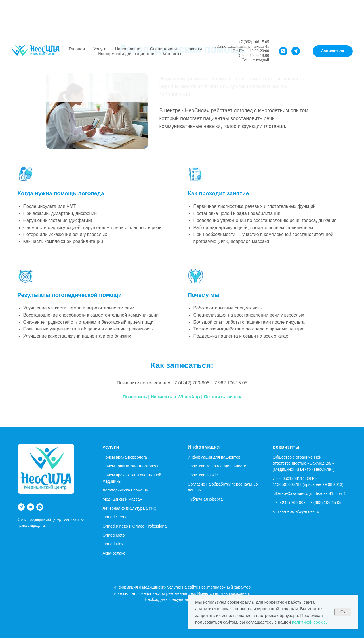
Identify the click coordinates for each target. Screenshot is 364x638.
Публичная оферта (205, 499)
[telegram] (296, 51)
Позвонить (135, 397)
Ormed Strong (115, 517)
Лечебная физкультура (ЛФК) (130, 508)
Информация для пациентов (126, 54)
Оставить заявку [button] (223, 397)
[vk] (30, 507)
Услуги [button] (100, 49)
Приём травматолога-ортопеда (131, 466)
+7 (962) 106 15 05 (254, 42)
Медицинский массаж (123, 499)
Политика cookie (203, 475)
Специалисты (164, 49)
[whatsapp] (283, 51)
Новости (194, 49)
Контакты (172, 54)
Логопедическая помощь (125, 490)
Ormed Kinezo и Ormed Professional (135, 526)
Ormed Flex (113, 544)
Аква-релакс (114, 553)
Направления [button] (128, 49)
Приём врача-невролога (125, 457)
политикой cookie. (310, 622)
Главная (77, 49)
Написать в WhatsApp (175, 397)
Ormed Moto (114, 535)
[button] (333, 51)
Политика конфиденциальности (217, 466)
